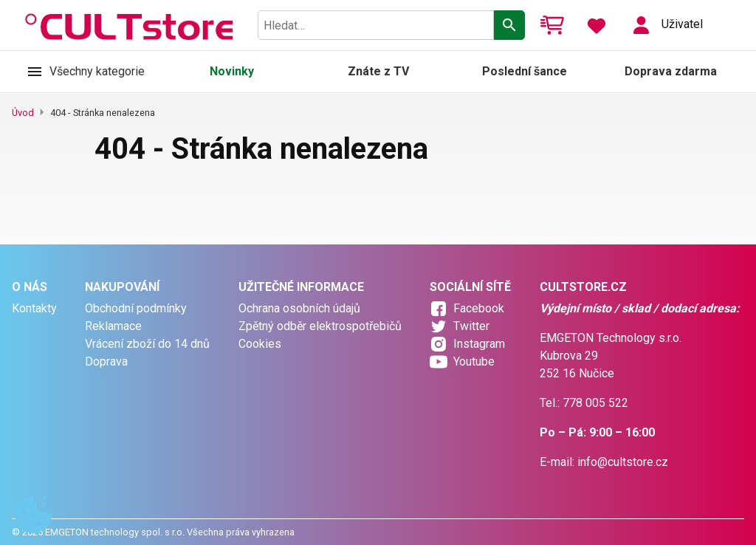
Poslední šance (525, 71)
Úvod (23, 113)
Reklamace (113, 326)
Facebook (479, 308)
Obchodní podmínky (136, 308)
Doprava (106, 361)
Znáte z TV (378, 71)
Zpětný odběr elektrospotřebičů (320, 326)
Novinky (232, 71)
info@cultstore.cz (623, 462)
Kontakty (34, 308)
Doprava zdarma (671, 71)
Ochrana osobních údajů (299, 308)
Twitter (471, 326)
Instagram (479, 344)
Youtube (474, 361)
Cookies (260, 344)
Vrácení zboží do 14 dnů (147, 344)
